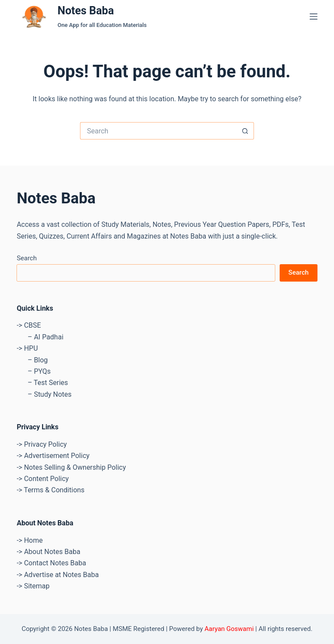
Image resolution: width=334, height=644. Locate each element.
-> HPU (27, 348)
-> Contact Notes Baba (51, 563)
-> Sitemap (33, 586)
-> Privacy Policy (42, 444)
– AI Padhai (45, 337)
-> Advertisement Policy (53, 456)
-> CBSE (29, 325)
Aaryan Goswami (229, 629)
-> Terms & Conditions (50, 490)
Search (27, 258)
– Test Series (48, 383)
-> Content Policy (43, 479)
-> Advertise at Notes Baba (58, 575)
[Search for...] (158, 131)
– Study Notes (49, 394)
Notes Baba (86, 11)
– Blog (37, 360)
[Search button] (245, 131)
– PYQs (39, 371)
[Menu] (314, 17)
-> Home (30, 540)
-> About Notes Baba (48, 552)
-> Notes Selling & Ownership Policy (71, 467)
